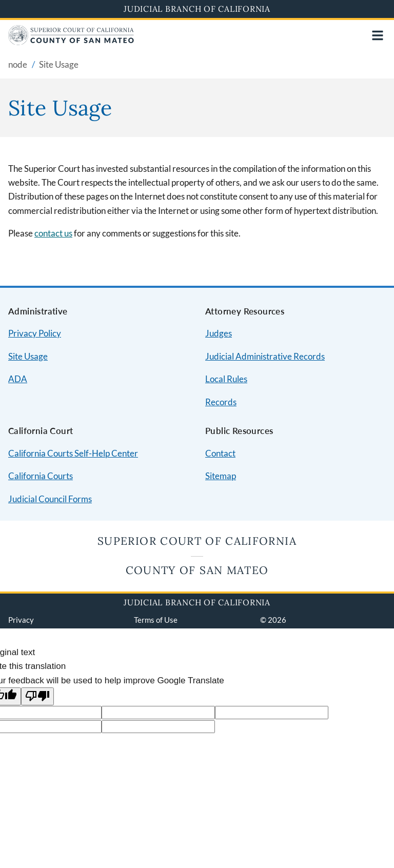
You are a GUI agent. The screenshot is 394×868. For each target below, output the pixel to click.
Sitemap (221, 476)
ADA (18, 379)
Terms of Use (156, 620)
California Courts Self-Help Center (73, 453)
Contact (220, 453)
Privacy (21, 620)
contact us (53, 233)
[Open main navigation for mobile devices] (378, 35)
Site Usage (28, 356)
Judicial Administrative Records (265, 356)
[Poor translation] (37, 696)
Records (221, 402)
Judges (219, 333)
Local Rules (226, 379)
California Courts (41, 476)
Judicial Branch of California (197, 9)
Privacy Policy (35, 333)
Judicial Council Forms (50, 499)
